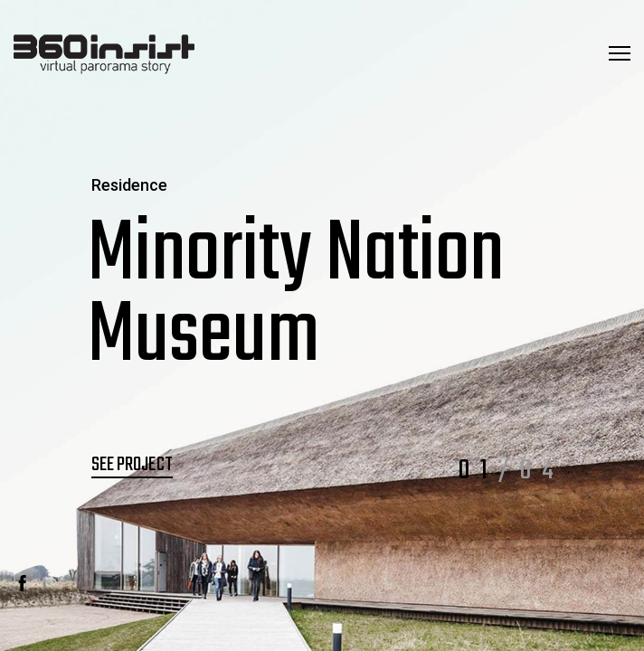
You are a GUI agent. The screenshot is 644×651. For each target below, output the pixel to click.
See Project (132, 465)
